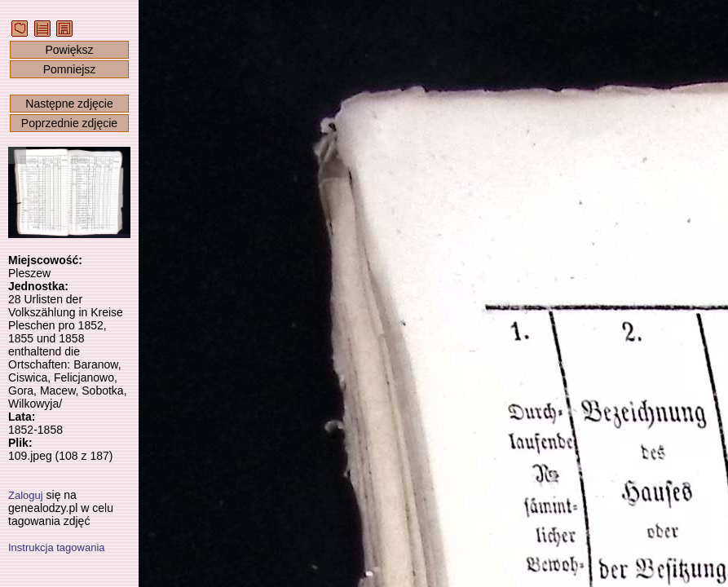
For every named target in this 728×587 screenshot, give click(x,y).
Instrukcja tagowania (57, 547)
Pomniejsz (70, 69)
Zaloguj (26, 495)
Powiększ (69, 50)
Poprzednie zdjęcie (69, 123)
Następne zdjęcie (69, 104)
